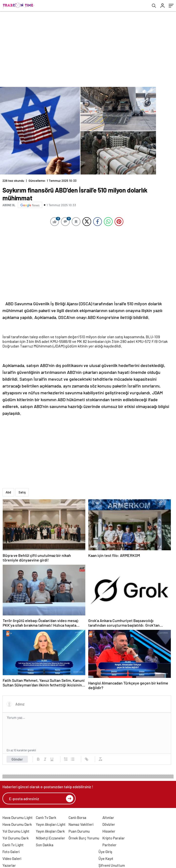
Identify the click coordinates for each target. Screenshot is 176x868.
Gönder (17, 759)
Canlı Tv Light (13, 845)
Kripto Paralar (114, 838)
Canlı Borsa (77, 817)
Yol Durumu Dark (16, 838)
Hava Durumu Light (18, 817)
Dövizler (109, 824)
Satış (22, 492)
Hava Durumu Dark (17, 824)
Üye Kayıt (106, 858)
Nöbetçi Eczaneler (50, 838)
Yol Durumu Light (16, 831)
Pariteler (109, 845)
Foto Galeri (11, 852)
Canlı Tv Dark (46, 817)
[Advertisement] (88, 48)
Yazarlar (9, 865)
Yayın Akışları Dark (50, 831)
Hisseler (109, 831)
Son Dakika (45, 845)
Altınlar (108, 817)
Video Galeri (12, 858)
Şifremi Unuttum (112, 865)
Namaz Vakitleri (81, 824)
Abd (8, 492)
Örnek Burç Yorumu (84, 838)
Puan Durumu (79, 831)
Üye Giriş (105, 852)
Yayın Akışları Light (51, 824)
